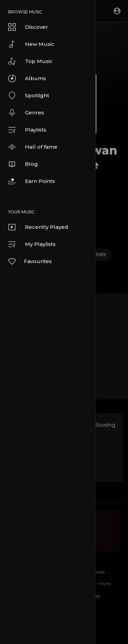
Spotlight (29, 96)
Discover (28, 27)
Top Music (30, 61)
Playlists (27, 130)
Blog (23, 164)
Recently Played (38, 227)
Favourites (30, 261)
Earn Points (32, 181)
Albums (27, 78)
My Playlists (32, 244)
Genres (26, 113)
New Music (31, 44)
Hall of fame (33, 147)
